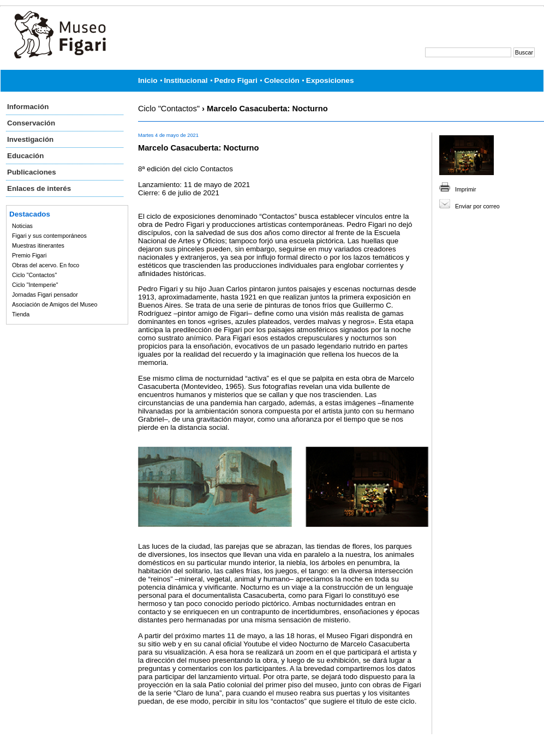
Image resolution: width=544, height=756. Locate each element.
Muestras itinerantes (38, 245)
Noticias (22, 226)
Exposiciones (330, 80)
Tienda (21, 314)
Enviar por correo (477, 206)
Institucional (186, 80)
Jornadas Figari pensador (45, 295)
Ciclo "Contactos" (34, 275)
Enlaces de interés (39, 188)
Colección (282, 80)
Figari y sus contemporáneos (49, 236)
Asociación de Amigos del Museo (55, 304)
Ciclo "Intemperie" (35, 285)
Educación (25, 156)
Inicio (148, 80)
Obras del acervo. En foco (46, 265)
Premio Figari (29, 255)
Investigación (30, 139)
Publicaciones (32, 172)
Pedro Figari (236, 80)
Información (28, 107)
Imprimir (465, 189)
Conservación (31, 123)
